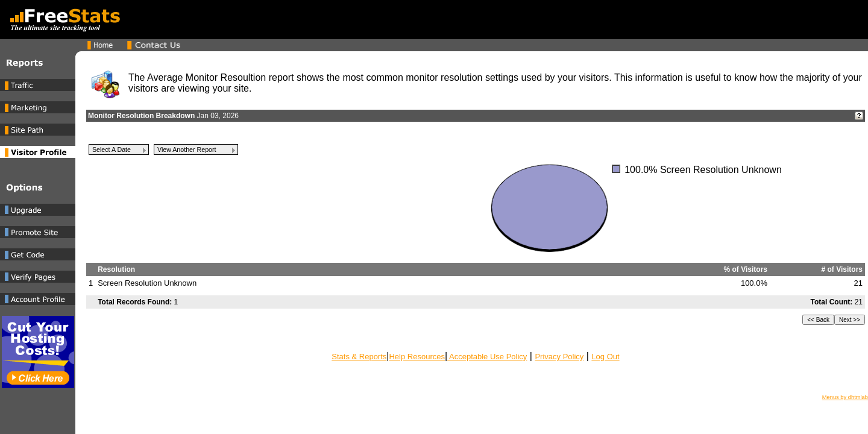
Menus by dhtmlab (845, 397)
